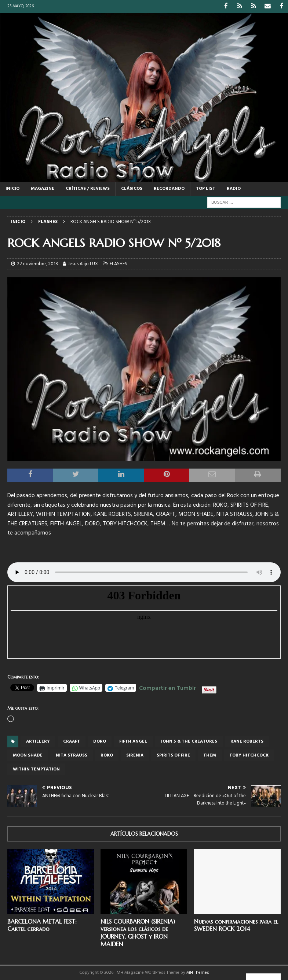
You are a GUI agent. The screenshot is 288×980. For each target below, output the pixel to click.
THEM (210, 755)
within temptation (36, 769)
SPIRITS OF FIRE (173, 755)
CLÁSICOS (132, 188)
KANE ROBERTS (247, 741)
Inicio (12, 188)
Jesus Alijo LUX (83, 264)
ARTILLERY (38, 741)
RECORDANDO (169, 188)
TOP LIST (206, 188)
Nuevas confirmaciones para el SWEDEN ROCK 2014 (236, 925)
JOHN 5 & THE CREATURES (189, 741)
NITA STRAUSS (72, 755)
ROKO (107, 755)
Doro (100, 741)
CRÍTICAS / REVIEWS (88, 188)
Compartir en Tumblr (167, 687)
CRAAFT (72, 741)
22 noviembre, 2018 (37, 264)
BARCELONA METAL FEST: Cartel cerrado (42, 925)
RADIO (234, 188)
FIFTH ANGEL (133, 741)
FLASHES (119, 264)
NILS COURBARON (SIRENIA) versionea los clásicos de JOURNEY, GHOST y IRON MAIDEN (138, 932)
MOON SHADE (28, 755)
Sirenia (135, 755)
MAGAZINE (43, 188)
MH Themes (198, 972)
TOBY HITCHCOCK (249, 755)
